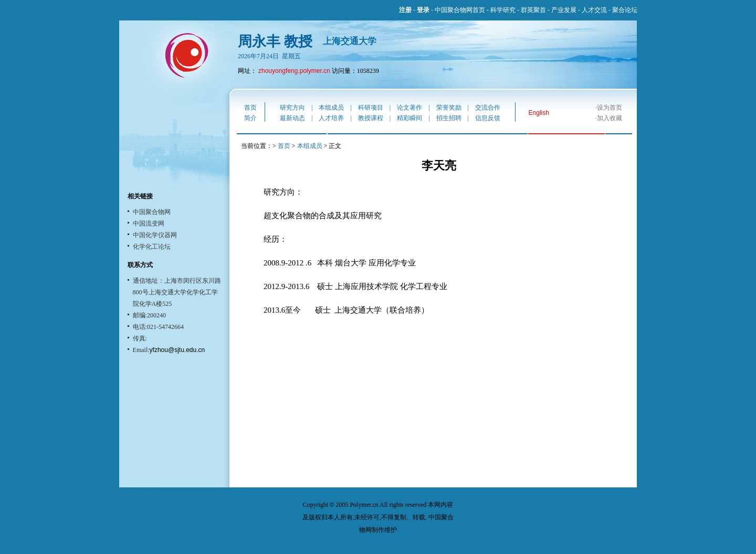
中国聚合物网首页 (460, 10)
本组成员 (331, 108)
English (539, 113)
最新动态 (292, 118)
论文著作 (409, 108)
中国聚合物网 (152, 212)
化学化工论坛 (152, 247)
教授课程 (371, 118)
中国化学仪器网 (155, 235)
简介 (250, 118)
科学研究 (503, 10)
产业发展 (564, 10)
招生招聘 (449, 118)
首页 (250, 108)
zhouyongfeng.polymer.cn (294, 71)
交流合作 (488, 108)
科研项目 (371, 108)
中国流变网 (149, 223)
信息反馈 (488, 118)
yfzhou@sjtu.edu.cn (177, 350)
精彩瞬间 (409, 118)
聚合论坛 (625, 10)
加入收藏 (610, 118)
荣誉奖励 (449, 108)
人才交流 (594, 10)
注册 (405, 10)
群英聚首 (533, 10)
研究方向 (292, 108)
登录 (423, 10)
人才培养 (331, 118)
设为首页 (610, 108)
